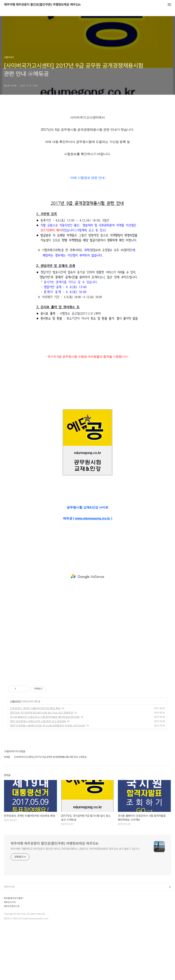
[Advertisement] (87, 576)
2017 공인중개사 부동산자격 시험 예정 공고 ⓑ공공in (38, 721)
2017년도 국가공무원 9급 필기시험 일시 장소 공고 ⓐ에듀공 (42, 713)
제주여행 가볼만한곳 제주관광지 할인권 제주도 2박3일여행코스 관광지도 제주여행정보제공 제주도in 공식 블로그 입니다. (75, 849)
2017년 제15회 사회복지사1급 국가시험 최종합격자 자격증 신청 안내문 (48, 726)
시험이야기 (16, 701)
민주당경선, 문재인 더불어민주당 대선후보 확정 (35, 708)
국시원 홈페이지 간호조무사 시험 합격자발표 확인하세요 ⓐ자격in (45, 717)
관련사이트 (9, 887)
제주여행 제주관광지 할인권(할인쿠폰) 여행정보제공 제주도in (42, 5)
